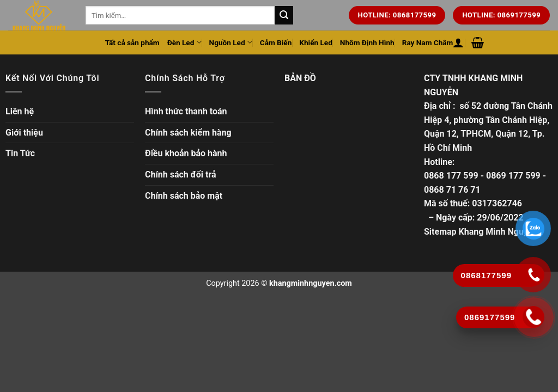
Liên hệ (20, 111)
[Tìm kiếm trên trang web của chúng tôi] (284, 15)
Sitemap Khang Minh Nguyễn (481, 232)
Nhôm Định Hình (367, 42)
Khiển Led (316, 42)
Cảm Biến (276, 42)
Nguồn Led (231, 42)
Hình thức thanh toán (186, 111)
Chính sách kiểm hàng (188, 133)
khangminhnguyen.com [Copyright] (311, 283)
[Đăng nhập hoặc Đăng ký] (458, 42)
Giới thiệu (24, 133)
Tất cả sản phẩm (132, 42)
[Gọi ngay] (534, 317)
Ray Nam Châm (428, 42)
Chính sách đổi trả (181, 174)
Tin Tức (20, 153)
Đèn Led (184, 42)
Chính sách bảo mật (184, 196)
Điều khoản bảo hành (186, 153)
